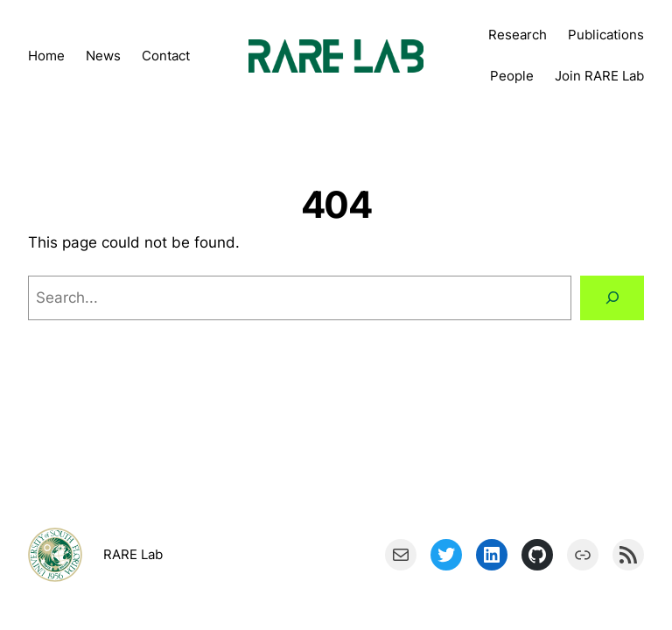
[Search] (612, 297)
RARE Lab (133, 555)
